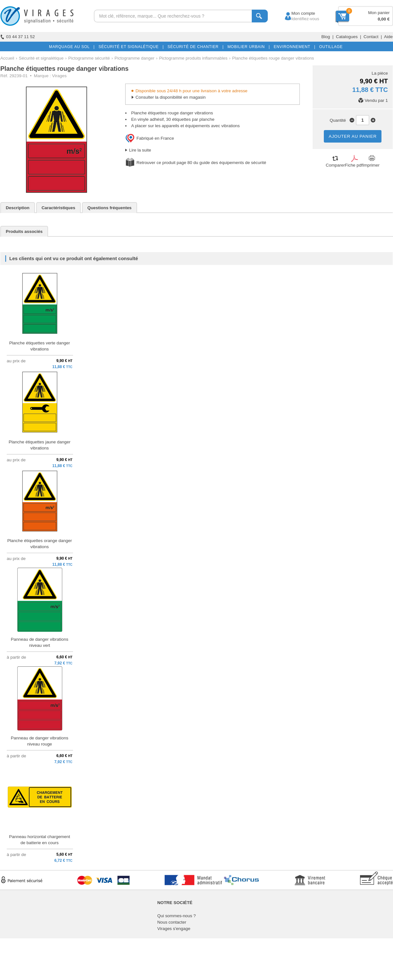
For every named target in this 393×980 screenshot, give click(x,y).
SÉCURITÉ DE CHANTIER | (194, 47)
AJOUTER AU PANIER (353, 136)
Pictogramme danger (134, 58)
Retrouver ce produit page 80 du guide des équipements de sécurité (201, 163)
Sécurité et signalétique (41, 58)
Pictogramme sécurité (89, 58)
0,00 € (384, 19)
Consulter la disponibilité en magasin (171, 97)
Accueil (7, 58)
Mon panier (379, 13)
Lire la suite (140, 150)
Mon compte (297, 13)
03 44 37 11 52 (18, 37)
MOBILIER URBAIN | (247, 47)
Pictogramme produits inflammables (193, 58)
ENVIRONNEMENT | (293, 47)
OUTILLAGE (330, 47)
